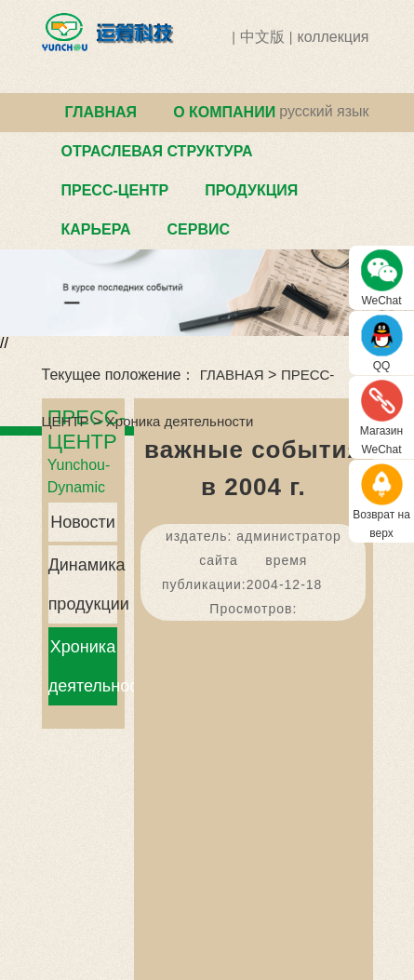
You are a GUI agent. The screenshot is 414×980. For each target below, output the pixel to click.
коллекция (333, 37)
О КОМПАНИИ (224, 112)
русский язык (324, 111)
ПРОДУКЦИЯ (251, 190)
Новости (83, 522)
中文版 (262, 37)
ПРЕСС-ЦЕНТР (115, 190)
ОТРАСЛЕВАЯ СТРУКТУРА (157, 151)
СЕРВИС (198, 229)
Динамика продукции (83, 584)
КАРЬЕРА (96, 229)
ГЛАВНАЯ (101, 112)
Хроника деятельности (180, 421)
